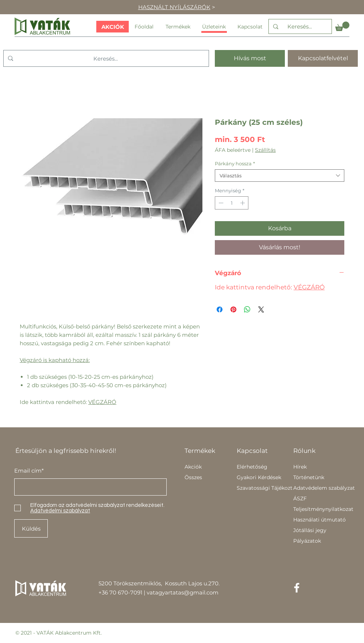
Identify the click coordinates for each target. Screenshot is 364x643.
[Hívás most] (250, 58)
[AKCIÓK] (113, 27)
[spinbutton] (232, 203)
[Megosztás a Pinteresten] (233, 309)
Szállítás (265, 150)
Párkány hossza (235, 163)
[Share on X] (261, 309)
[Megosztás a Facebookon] (220, 309)
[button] (342, 26)
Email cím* (29, 471)
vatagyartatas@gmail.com (183, 592)
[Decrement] (220, 203)
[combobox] (280, 176)
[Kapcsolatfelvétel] (323, 58)
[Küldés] (31, 528)
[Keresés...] (299, 26)
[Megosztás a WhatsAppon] (247, 309)
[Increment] (243, 203)
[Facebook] (297, 588)
